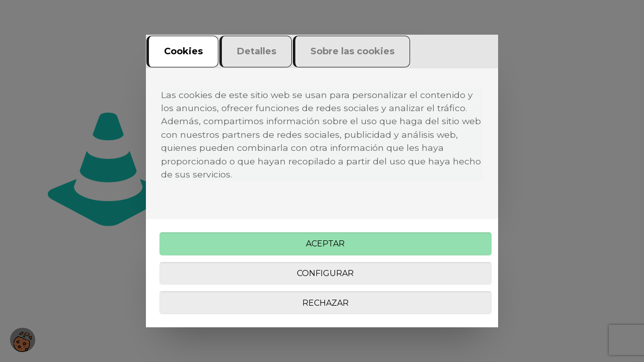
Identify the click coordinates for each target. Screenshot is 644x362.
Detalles (257, 51)
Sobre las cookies (352, 51)
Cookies (183, 51)
